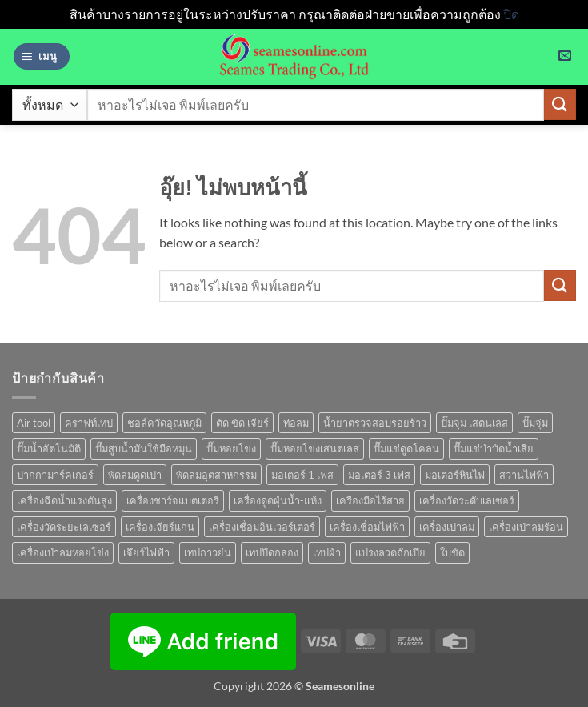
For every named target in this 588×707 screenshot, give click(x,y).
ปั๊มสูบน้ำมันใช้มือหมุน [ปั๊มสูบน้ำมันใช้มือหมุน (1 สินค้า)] (144, 448)
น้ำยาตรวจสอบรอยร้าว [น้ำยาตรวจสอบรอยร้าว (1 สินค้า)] (375, 423)
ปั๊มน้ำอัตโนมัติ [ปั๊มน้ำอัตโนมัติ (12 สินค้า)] (49, 448)
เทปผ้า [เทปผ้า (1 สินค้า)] (327, 552)
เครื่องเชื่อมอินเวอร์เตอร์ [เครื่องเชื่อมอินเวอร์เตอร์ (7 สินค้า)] (262, 527)
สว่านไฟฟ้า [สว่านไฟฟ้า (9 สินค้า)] (524, 475)
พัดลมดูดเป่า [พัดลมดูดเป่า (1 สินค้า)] (135, 475)
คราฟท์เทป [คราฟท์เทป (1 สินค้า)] (89, 423)
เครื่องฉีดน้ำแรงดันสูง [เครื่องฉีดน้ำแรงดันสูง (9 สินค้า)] (64, 500)
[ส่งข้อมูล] (560, 104)
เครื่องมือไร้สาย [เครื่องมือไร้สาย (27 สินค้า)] (370, 500)
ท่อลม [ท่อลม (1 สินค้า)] (296, 423)
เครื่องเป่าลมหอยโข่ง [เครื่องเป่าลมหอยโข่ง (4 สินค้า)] (63, 552)
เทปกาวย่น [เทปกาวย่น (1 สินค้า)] (208, 552)
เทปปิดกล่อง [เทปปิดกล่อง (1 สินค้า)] (272, 552)
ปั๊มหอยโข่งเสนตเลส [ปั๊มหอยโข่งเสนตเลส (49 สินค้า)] (315, 448)
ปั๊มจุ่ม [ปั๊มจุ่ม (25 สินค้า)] (535, 423)
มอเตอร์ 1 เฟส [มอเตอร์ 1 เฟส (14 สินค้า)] (302, 475)
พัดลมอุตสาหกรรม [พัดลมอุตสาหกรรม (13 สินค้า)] (216, 475)
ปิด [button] (511, 14)
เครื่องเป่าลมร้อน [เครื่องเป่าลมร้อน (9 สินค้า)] (526, 527)
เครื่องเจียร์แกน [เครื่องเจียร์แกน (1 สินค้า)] (160, 527)
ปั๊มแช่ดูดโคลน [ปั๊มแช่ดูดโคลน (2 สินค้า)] (406, 448)
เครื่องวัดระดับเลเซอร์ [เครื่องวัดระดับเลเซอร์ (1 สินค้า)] (467, 500)
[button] (42, 56)
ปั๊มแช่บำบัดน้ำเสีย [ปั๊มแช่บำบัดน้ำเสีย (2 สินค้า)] (494, 448)
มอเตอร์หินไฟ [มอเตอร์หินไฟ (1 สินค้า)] (455, 475)
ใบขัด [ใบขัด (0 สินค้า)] (452, 552)
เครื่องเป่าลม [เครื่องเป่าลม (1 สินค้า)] (447, 527)
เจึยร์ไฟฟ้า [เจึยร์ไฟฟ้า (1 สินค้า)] (146, 552)
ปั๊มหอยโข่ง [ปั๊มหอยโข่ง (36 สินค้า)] (231, 448)
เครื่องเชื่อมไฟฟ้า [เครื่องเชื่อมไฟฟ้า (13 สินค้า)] (367, 527)
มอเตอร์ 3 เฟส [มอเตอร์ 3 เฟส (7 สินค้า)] (379, 475)
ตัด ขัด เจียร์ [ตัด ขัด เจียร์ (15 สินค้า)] (242, 423)
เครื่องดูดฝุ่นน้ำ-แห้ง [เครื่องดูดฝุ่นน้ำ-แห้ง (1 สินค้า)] (278, 500)
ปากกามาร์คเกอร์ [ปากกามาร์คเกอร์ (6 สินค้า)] (55, 475)
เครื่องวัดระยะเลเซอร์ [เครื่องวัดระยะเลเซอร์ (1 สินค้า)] (64, 527)
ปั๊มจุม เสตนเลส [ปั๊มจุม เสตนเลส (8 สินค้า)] (474, 423)
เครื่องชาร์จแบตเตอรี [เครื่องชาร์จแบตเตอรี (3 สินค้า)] (173, 500)
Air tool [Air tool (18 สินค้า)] (34, 423)
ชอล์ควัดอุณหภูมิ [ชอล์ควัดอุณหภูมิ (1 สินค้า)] (164, 423)
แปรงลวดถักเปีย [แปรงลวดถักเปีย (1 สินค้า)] (390, 552)
